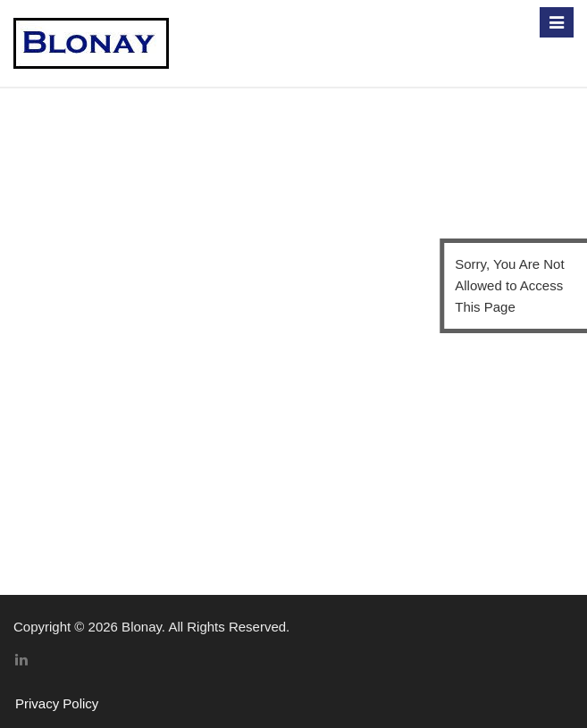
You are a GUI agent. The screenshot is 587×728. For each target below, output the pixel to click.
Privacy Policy (57, 703)
